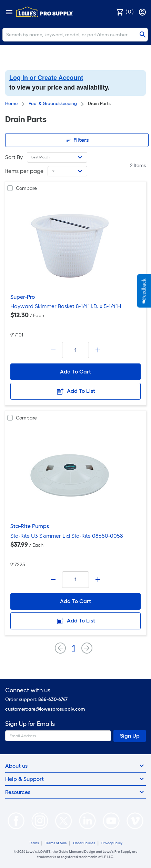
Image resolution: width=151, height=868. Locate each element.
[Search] (75, 35)
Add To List (75, 391)
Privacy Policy (112, 843)
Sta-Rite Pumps (30, 526)
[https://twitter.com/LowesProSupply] (64, 820)
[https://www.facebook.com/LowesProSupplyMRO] (16, 820)
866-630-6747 (53, 699)
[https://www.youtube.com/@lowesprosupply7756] (111, 820)
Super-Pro (23, 297)
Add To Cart (75, 372)
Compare (26, 188)
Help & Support (75, 779)
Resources (75, 792)
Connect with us (28, 690)
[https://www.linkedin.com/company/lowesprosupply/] (87, 820)
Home (11, 104)
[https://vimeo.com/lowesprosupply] (135, 820)
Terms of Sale (56, 843)
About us (75, 766)
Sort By (14, 157)
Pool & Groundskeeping (53, 104)
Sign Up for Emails (30, 724)
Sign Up (130, 736)
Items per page (24, 171)
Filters (77, 140)
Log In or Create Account (46, 78)
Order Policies (84, 843)
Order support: (36, 699)
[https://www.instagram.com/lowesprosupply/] (40, 820)
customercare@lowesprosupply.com (45, 709)
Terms (34, 843)
